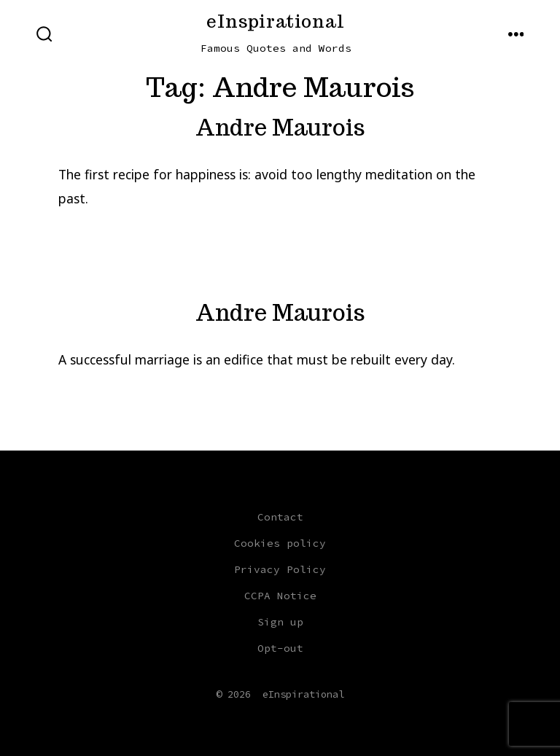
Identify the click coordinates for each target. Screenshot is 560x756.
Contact (280, 517)
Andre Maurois (280, 128)
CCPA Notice (280, 596)
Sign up (280, 622)
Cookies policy (280, 543)
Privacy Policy (280, 569)
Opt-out (280, 648)
